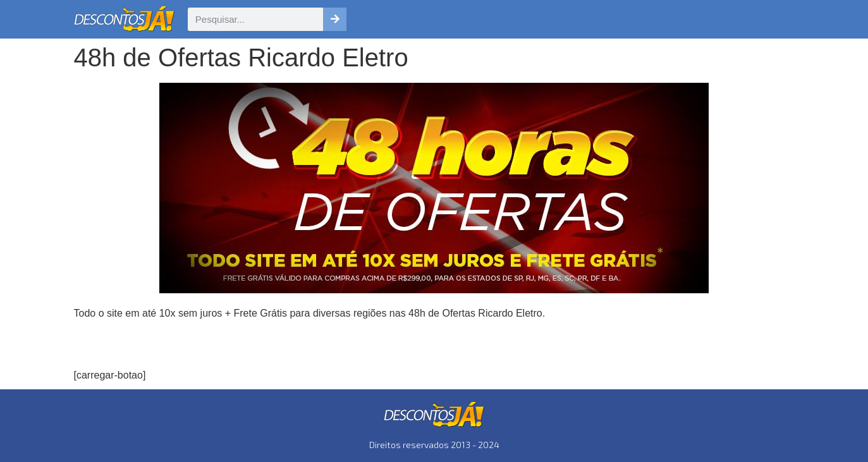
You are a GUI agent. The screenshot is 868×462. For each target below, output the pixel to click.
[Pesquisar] (335, 19)
